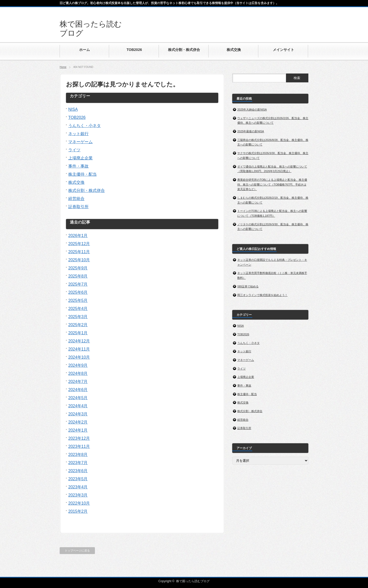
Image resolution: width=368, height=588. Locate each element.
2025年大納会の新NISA (252, 109)
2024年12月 (79, 341)
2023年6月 (78, 471)
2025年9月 (78, 268)
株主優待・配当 (82, 174)
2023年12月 (79, 438)
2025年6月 (78, 292)
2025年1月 (78, 333)
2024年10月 (79, 357)
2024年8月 (78, 373)
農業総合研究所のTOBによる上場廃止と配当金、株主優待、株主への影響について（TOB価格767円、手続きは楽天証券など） (272, 184)
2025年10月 (79, 260)
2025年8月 (78, 276)
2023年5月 (78, 479)
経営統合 (76, 199)
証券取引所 (78, 207)
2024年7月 (78, 382)
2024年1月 (78, 430)
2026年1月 (78, 236)
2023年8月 (78, 455)
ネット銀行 (78, 134)
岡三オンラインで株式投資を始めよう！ (263, 295)
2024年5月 (78, 398)
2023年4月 (78, 487)
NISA (73, 109)
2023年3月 (78, 495)
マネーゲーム (80, 142)
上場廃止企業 (80, 158)
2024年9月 (78, 365)
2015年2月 (78, 511)
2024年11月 (79, 349)
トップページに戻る (77, 550)
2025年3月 (78, 317)
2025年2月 (78, 325)
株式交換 (76, 182)
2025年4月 (78, 309)
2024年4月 (78, 406)
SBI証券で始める (248, 286)
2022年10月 (79, 503)
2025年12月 (79, 244)
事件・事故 (78, 166)
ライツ (74, 150)
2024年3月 (78, 414)
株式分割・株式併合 (87, 190)
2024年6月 (78, 390)
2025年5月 (78, 300)
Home (63, 67)
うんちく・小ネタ (85, 126)
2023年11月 (79, 446)
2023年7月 (78, 463)
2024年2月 (78, 422)
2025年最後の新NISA (251, 131)
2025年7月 (78, 284)
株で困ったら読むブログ (193, 581)
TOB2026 (77, 117)
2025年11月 (79, 252)
